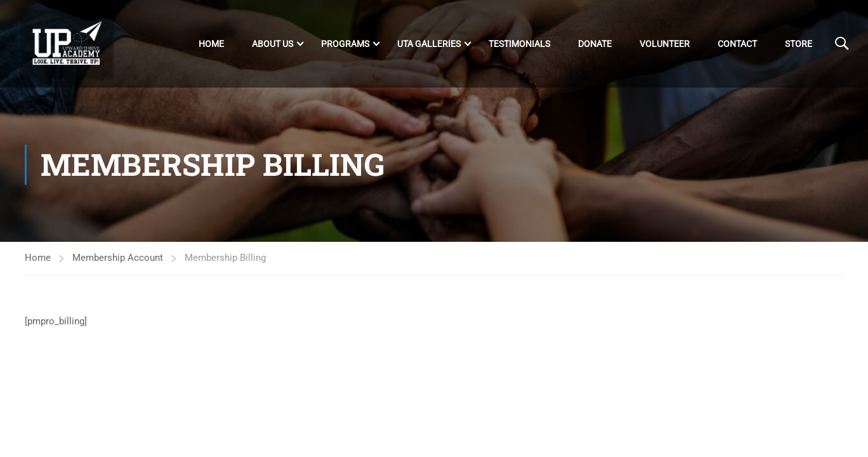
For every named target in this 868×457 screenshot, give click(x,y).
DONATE (595, 44)
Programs (345, 44)
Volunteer (665, 44)
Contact (737, 44)
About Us (273, 44)
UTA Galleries (429, 44)
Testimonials (519, 44)
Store (799, 44)
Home (211, 44)
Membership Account (118, 258)
